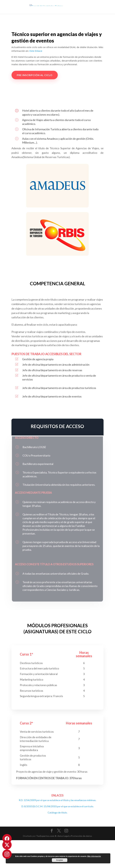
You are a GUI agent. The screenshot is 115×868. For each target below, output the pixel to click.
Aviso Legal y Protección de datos (75, 836)
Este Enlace (36, 51)
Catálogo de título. (58, 812)
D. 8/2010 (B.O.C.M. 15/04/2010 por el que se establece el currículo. (58, 806)
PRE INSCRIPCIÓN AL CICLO (37, 75)
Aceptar (60, 860)
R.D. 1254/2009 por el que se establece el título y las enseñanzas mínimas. (58, 800)
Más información (94, 856)
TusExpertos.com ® (46, 836)
